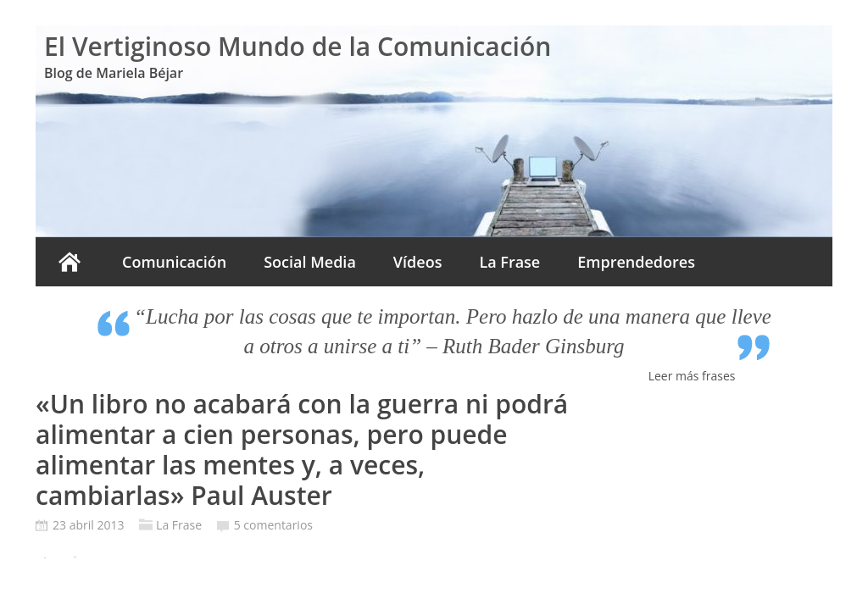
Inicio (70, 262)
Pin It (45, 558)
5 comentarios (273, 525)
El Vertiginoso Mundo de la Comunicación (298, 46)
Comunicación (174, 262)
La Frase (509, 262)
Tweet (75, 557)
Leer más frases (692, 376)
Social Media (310, 262)
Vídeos (418, 262)
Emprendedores (636, 262)
